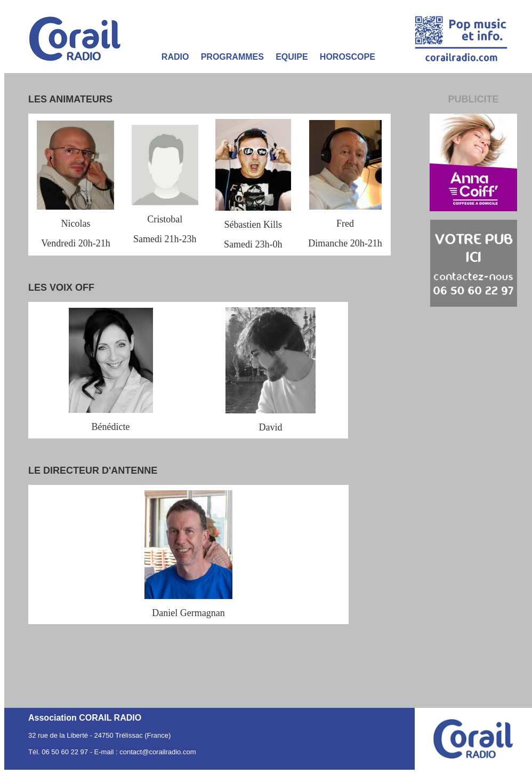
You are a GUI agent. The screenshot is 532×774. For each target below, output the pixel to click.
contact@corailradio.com (158, 752)
